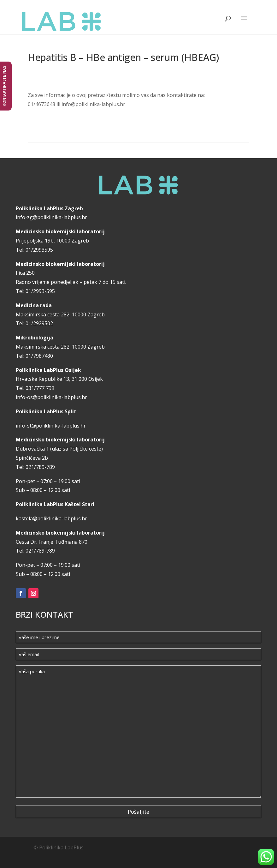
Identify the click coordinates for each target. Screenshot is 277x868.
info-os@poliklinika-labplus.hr (51, 397)
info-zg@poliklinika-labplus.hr (51, 217)
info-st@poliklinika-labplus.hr (51, 426)
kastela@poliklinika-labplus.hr (51, 518)
